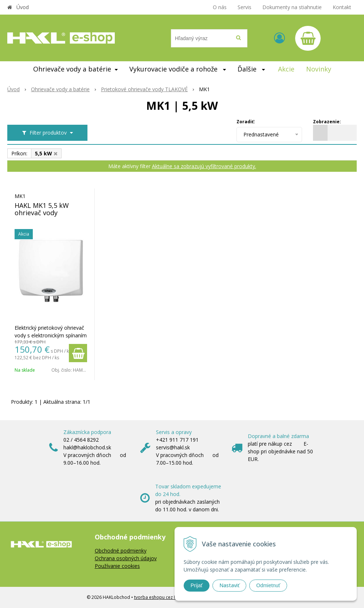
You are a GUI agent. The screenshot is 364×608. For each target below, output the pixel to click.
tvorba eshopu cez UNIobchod (166, 597)
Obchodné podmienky (121, 551)
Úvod (23, 7)
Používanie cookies (117, 566)
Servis (244, 7)
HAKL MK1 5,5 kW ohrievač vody (42, 209)
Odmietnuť (268, 585)
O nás (220, 7)
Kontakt (342, 7)
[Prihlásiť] (279, 38)
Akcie (286, 69)
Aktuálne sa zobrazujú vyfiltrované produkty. (204, 166)
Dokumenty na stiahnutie (292, 7)
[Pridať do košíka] (78, 353)
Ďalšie (251, 69)
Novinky (319, 69)
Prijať (197, 585)
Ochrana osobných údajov (126, 558)
